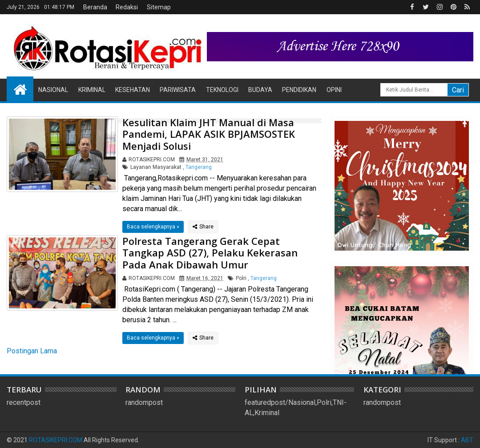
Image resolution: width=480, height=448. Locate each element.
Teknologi (222, 90)
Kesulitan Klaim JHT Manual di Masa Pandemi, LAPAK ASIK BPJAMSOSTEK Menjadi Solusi (209, 134)
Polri (241, 278)
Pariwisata (178, 90)
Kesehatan (133, 90)
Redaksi (127, 7)
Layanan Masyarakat (156, 167)
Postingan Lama (32, 351)
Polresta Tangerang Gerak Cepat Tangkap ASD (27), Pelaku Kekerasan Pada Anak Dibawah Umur (210, 253)
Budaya (260, 90)
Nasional (53, 90)
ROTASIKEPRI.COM (56, 440)
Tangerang (199, 167)
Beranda (95, 7)
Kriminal (92, 90)
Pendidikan (299, 90)
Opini (334, 90)
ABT (467, 440)
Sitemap (159, 7)
